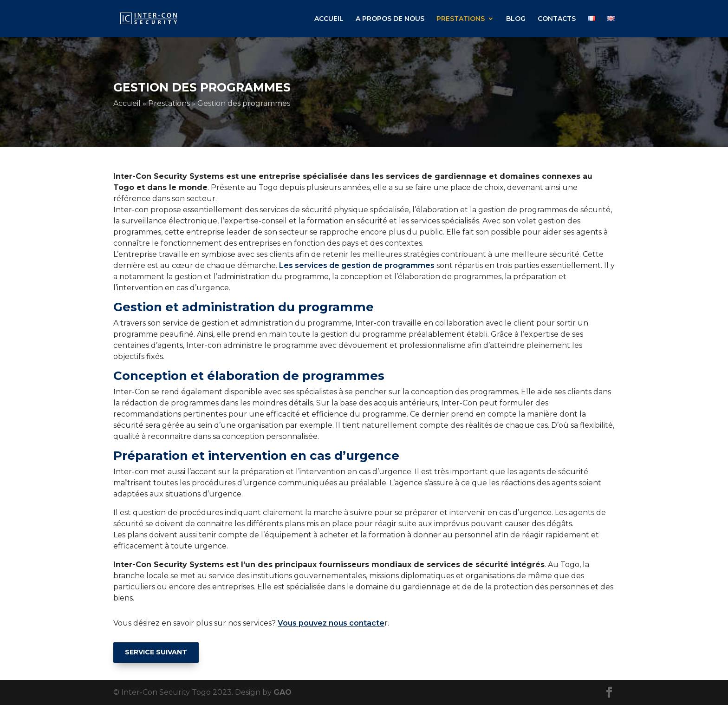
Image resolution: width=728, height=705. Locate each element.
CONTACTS (557, 19)
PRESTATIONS (461, 19)
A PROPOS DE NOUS (390, 19)
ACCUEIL (329, 19)
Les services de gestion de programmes (357, 265)
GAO (283, 692)
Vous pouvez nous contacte (331, 623)
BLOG (516, 19)
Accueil (127, 103)
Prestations (169, 103)
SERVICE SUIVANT (156, 652)
